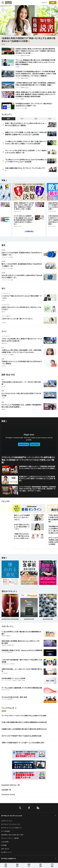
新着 (6, 865)
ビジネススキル (6, 293)
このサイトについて (7, 821)
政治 (3, 380)
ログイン (44, 2)
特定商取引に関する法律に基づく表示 (12, 835)
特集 (3, 180)
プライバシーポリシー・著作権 (10, 838)
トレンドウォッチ (8, 708)
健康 (3, 359)
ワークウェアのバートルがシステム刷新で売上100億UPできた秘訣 (24, 716)
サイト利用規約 (6, 831)
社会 (3, 348)
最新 (8, 119)
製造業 (3, 250)
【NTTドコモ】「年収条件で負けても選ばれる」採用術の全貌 (21, 736)
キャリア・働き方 (6, 316)
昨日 (22, 119)
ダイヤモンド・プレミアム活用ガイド (11, 828)
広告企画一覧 (6, 790)
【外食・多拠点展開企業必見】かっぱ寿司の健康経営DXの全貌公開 (24, 722)
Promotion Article (8, 795)
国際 (3, 391)
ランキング (6, 115)
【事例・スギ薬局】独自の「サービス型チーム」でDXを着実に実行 (23, 743)
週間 (36, 119)
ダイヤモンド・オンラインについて (12, 816)
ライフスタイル (5, 336)
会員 (50, 119)
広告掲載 (4, 845)
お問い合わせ (5, 849)
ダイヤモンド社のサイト (9, 859)
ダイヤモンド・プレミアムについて (11, 824)
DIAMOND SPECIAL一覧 (11, 785)
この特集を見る (29, 231)
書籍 (52, 865)
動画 (3, 421)
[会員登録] (53, 2)
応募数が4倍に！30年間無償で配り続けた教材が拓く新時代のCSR (24, 729)
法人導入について (6, 852)
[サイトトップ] (8, 2)
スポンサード (7, 626)
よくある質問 (5, 842)
